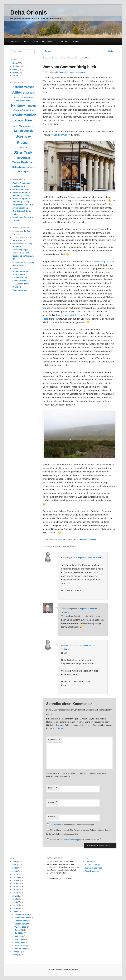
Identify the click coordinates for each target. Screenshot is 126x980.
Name (53, 788)
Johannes (81, 72)
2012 (15, 905)
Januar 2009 (20, 949)
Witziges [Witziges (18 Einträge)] (23, 172)
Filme (15, 69)
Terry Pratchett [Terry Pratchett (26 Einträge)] (23, 162)
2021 (15, 877)
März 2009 (19, 942)
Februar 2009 (21, 946)
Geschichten (48, 41)
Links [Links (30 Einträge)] (18, 126)
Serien (15, 76)
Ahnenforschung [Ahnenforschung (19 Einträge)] (23, 87)
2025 (15, 865)
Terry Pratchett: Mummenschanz (21, 287)
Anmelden (90, 862)
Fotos (45, 319)
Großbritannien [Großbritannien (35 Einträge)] (23, 115)
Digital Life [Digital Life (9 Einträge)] (19, 97)
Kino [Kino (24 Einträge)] (29, 120)
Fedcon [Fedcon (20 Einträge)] (31, 106)
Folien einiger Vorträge (67, 315)
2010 (15, 908)
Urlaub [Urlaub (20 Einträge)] (16, 167)
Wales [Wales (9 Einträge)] (32, 168)
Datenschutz (63, 41)
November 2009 (22, 918)
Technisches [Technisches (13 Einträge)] (23, 158)
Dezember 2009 (22, 914)
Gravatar (56, 825)
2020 (15, 880)
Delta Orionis (29, 12)
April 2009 (19, 939)
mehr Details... (59, 728)
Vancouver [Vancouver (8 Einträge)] (25, 168)
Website (52, 817)
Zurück (47, 51)
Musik (15, 72)
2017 (15, 890)
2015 (15, 896)
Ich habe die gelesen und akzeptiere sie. (76, 840)
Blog (63, 58)
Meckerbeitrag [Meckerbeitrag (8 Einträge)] (28, 126)
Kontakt (76, 41)
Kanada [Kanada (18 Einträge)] (20, 121)
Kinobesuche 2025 (21, 189)
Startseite (15, 41)
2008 (15, 952)
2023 (15, 871)
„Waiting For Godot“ (60, 135)
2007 (15, 955)
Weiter (112, 51)
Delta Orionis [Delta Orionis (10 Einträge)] (29, 93)
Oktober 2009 (21, 921)
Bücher (16, 66)
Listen (35, 41)
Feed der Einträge (93, 865)
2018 (15, 887)
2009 (15, 911)
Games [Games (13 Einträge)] (17, 110)
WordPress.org (92, 871)
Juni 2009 (19, 933)
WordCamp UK (102, 261)
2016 (15, 893)
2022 (15, 874)
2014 (15, 899)
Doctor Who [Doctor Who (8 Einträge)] (28, 97)
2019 (15, 883)
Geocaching (84, 539)
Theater (93, 539)
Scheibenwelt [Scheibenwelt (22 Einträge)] (23, 131)
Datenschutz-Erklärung (69, 840)
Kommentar (54, 740)
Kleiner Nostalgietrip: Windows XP (23, 256)
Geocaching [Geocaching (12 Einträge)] (27, 110)
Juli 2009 (19, 930)
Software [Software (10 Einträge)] (23, 147)
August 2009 (20, 927)
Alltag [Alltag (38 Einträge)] (17, 92)
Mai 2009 (19, 936)
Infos (26, 41)
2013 (15, 902)
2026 (15, 862)
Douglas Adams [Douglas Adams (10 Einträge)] (23, 101)
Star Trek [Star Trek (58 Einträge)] (23, 153)
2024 (15, 868)
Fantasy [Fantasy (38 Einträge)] (18, 105)
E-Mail (53, 803)
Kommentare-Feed (94, 868)
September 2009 (22, 924)
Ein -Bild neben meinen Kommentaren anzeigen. (72, 825)
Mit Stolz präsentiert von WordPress (63, 970)
